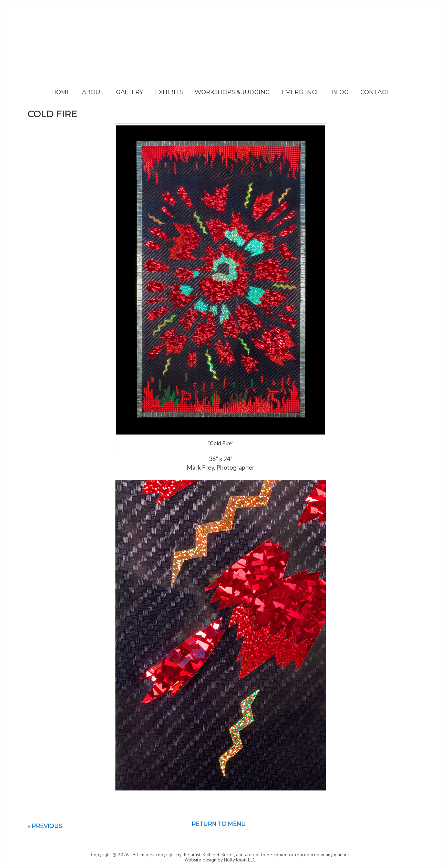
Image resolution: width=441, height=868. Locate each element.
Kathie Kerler (221, 54)
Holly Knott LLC (240, 860)
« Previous (45, 826)
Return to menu (219, 824)
